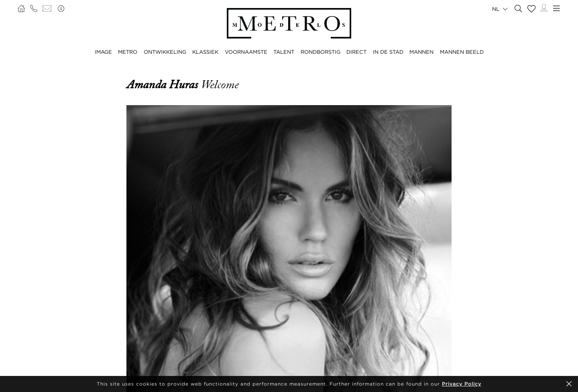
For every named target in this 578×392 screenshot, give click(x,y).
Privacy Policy (462, 384)
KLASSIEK (205, 52)
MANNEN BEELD (462, 52)
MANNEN (421, 52)
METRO (128, 52)
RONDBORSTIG (321, 52)
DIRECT (356, 52)
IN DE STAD (388, 52)
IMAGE (103, 52)
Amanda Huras (164, 85)
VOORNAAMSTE (246, 52)
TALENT (284, 52)
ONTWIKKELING (165, 52)
